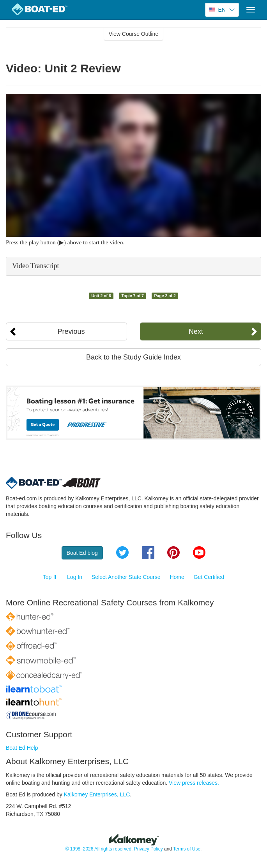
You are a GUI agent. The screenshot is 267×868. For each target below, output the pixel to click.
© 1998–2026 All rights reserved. (99, 849)
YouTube (199, 552)
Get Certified (209, 577)
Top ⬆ (50, 577)
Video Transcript (35, 266)
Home (177, 577)
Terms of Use (187, 849)
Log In (75, 577)
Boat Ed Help (22, 748)
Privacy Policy (149, 849)
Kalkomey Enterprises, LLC (97, 794)
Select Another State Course (126, 577)
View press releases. (194, 783)
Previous (71, 331)
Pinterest (173, 552)
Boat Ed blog (82, 553)
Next (196, 331)
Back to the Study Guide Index (133, 357)
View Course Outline (133, 34)
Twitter (122, 552)
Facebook (148, 552)
